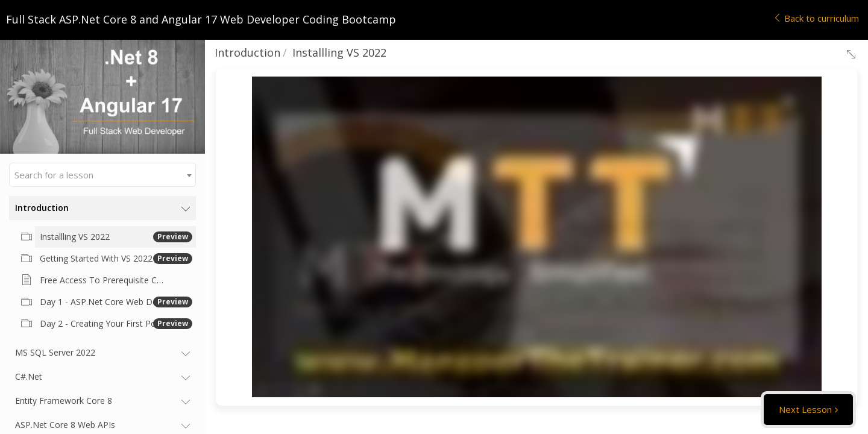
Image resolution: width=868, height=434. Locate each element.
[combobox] (102, 175)
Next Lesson (805, 409)
